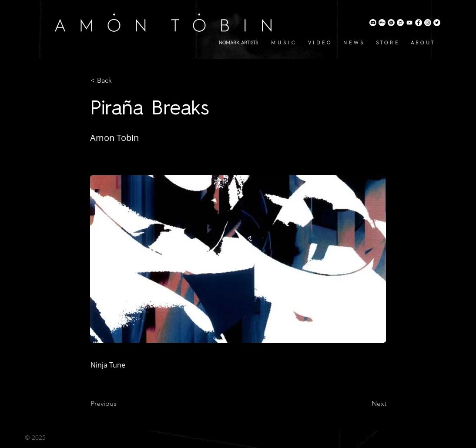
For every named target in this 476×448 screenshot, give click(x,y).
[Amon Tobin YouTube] (409, 23)
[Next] (365, 404)
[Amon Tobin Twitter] (437, 23)
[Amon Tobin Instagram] (428, 23)
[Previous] (119, 404)
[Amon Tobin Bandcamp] (382, 23)
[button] (119, 80)
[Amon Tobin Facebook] (419, 23)
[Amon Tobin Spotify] (391, 23)
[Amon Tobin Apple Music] (400, 23)
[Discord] (373, 23)
